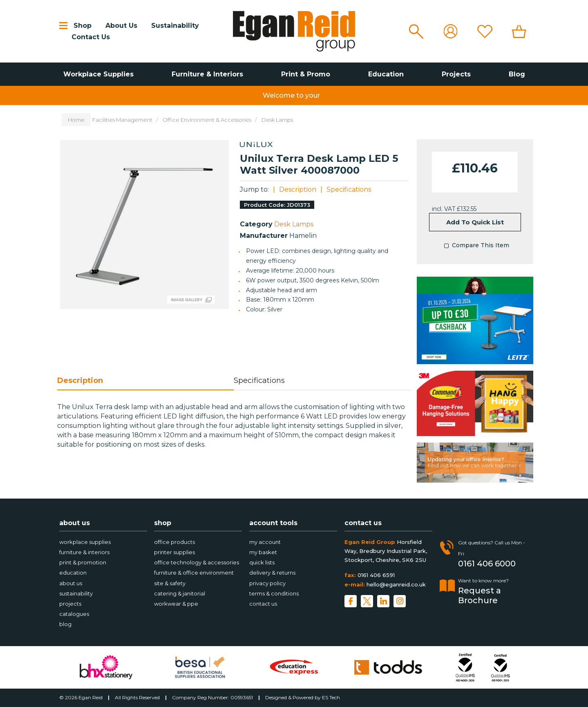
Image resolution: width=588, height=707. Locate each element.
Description (298, 189)
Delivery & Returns (272, 573)
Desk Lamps (277, 120)
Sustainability (175, 26)
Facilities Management (122, 120)
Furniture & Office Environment (194, 573)
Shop (83, 26)
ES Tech (331, 697)
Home (76, 120)
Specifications (349, 189)
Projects (456, 74)
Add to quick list (475, 222)
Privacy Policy (267, 583)
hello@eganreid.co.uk (396, 584)
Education (386, 74)
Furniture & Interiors (207, 74)
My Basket (263, 552)
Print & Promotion (83, 562)
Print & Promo (306, 74)
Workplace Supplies (98, 74)
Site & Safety (170, 583)
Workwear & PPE (176, 604)
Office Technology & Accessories (197, 562)
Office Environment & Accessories (207, 120)
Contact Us (91, 37)
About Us (121, 26)
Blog (517, 74)
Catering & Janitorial (180, 593)
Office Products (174, 542)
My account (265, 542)
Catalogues (74, 614)
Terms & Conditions (274, 593)
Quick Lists (262, 562)
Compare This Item (475, 246)
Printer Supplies (174, 552)
